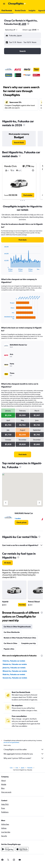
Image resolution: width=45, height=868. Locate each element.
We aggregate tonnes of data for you (24, 754)
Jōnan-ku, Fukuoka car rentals (14, 668)
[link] (19, 143)
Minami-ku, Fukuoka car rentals (15, 671)
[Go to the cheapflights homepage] (17, 4)
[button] (4, 4)
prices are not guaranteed (11, 742)
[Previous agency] (6, 503)
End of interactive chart (3, 270)
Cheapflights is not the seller (24, 749)
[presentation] (28, 24)
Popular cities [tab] (9, 649)
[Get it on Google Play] (8, 849)
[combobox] (11, 30)
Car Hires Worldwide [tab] (12, 632)
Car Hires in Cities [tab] (10, 643)
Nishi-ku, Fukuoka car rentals (14, 674)
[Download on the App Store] (22, 849)
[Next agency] (39, 503)
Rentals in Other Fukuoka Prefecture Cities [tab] (20, 638)
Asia (17, 768)
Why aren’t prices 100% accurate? (24, 758)
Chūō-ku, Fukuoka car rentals (14, 661)
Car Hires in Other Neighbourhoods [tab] (17, 627)
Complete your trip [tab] (28, 643)
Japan (23, 768)
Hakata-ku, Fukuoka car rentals (15, 664)
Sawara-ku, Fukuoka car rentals (15, 678)
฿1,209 (22, 24)
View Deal (22, 605)
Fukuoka (30, 768)
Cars (11, 768)
